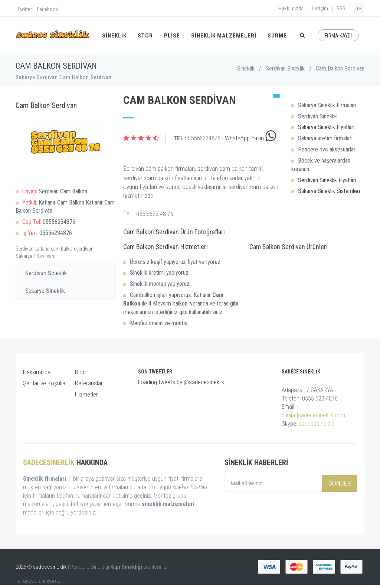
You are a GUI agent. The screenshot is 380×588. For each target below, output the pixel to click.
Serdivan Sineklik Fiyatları (327, 180)
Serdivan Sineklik (285, 68)
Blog (80, 372)
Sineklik (246, 68)
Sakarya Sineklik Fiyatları (326, 127)
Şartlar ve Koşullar (45, 383)
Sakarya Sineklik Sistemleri (329, 191)
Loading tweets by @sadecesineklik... (183, 382)
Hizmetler (86, 394)
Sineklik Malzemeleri (224, 36)
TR (359, 9)
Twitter (25, 9)
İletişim (320, 9)
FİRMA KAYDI (338, 36)
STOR (145, 36)
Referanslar (89, 383)
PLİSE (172, 36)
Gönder (340, 483)
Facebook (47, 9)
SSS (341, 9)
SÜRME (277, 36)
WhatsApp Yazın (250, 138)
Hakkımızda (291, 9)
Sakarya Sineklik (45, 291)
